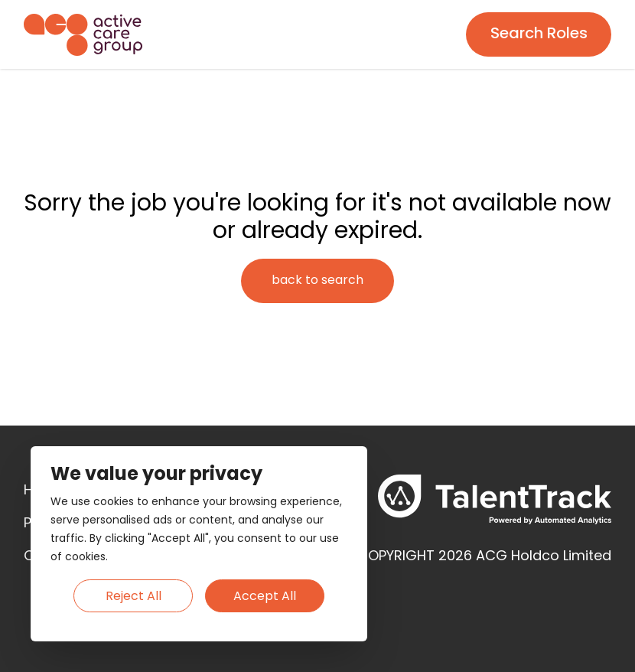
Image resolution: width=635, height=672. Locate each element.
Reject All (134, 597)
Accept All (265, 597)
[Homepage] (83, 35)
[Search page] (539, 34)
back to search (317, 281)
